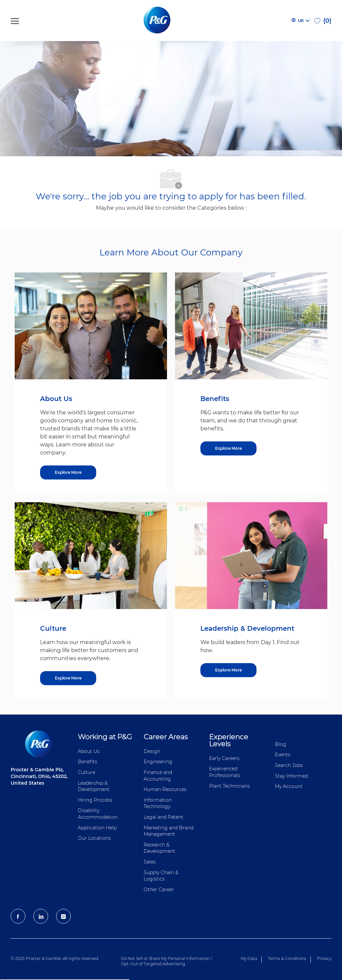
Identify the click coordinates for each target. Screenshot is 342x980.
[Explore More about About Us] (68, 472)
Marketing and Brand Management (168, 831)
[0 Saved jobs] (323, 21)
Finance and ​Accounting (158, 776)
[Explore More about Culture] (68, 678)
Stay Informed (291, 776)
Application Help (97, 828)
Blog (281, 744)
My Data (249, 958)
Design (152, 751)
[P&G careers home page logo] (158, 21)
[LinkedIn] (41, 916)
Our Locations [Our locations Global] (94, 838)
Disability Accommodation (98, 814)
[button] (300, 21)
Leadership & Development (94, 786)
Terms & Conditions (287, 958)
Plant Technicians (229, 786)
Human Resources (165, 789)
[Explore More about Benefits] (228, 448)
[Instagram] (63, 916)
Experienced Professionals (225, 772)
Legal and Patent (163, 817)
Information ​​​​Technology (158, 803)
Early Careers (224, 758)
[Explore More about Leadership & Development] (228, 670)
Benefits (88, 762)
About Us (89, 751)
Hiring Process (95, 800)
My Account (289, 786)
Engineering (158, 762)
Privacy (324, 958)
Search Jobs (289, 765)
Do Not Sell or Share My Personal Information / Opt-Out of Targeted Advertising (166, 961)
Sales (150, 862)
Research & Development (159, 848)
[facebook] (18, 916)
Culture (87, 772)
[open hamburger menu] (15, 21)
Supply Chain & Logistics (161, 876)
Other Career (159, 890)
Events (283, 755)
